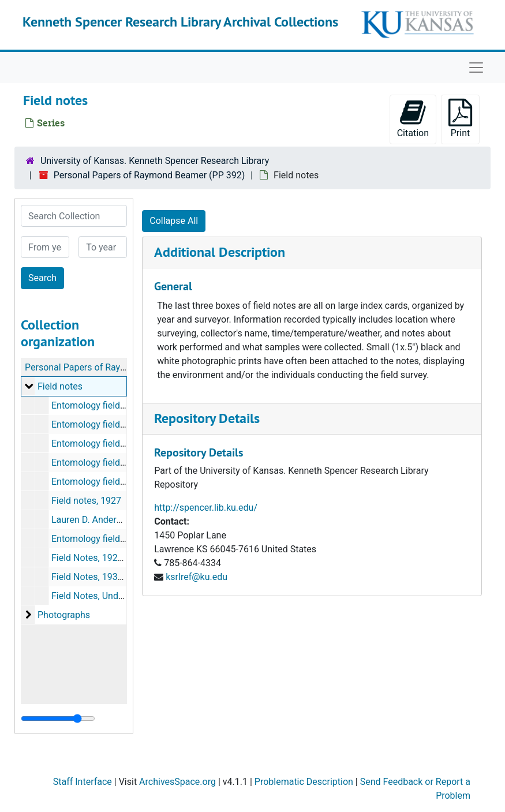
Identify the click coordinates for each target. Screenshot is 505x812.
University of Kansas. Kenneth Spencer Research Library (155, 161)
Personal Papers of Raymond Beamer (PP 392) (149, 175)
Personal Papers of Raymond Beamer (101, 367)
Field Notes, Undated (94, 596)
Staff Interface (83, 782)
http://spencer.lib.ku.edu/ (206, 508)
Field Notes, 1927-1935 (99, 558)
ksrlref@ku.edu (197, 577)
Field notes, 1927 (86, 501)
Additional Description (220, 252)
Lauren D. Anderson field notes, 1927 (126, 520)
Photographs (64, 615)
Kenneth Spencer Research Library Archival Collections (180, 22)
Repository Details (207, 418)
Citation (413, 119)
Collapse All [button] (174, 221)
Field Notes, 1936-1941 (99, 577)
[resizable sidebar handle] (58, 719)
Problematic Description (304, 782)
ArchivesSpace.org (177, 782)
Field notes (60, 386)
